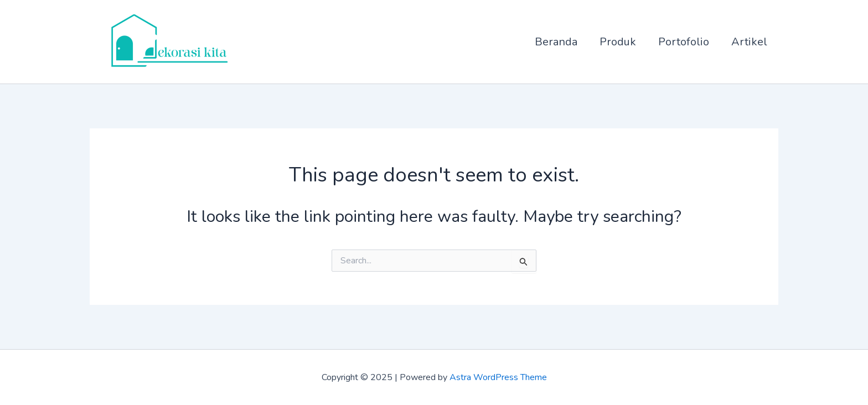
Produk (618, 42)
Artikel (749, 42)
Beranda (556, 42)
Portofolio (684, 42)
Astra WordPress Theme (498, 377)
